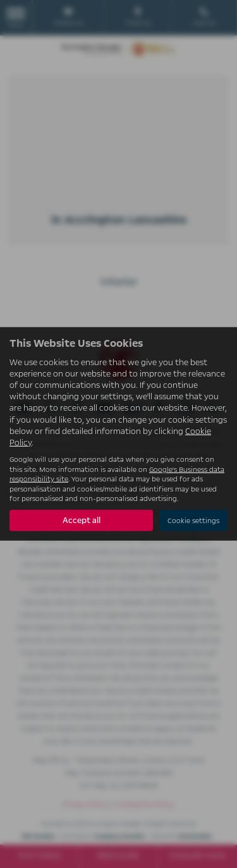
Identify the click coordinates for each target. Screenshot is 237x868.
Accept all (82, 521)
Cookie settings (193, 521)
